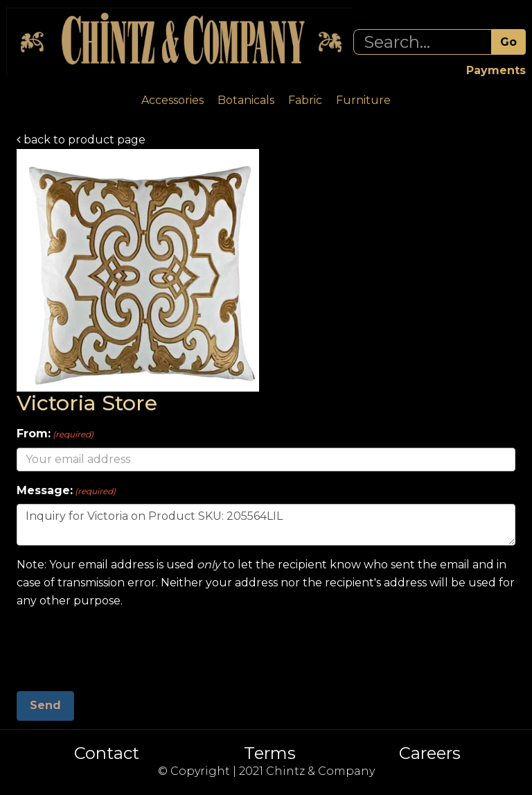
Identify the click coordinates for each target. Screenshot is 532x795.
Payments (496, 70)
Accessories (172, 100)
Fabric (305, 100)
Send (45, 705)
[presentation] (122, 645)
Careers (430, 753)
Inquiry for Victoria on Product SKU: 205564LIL (266, 525)
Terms (270, 753)
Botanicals (246, 100)
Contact (107, 753)
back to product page (81, 140)
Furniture (363, 100)
